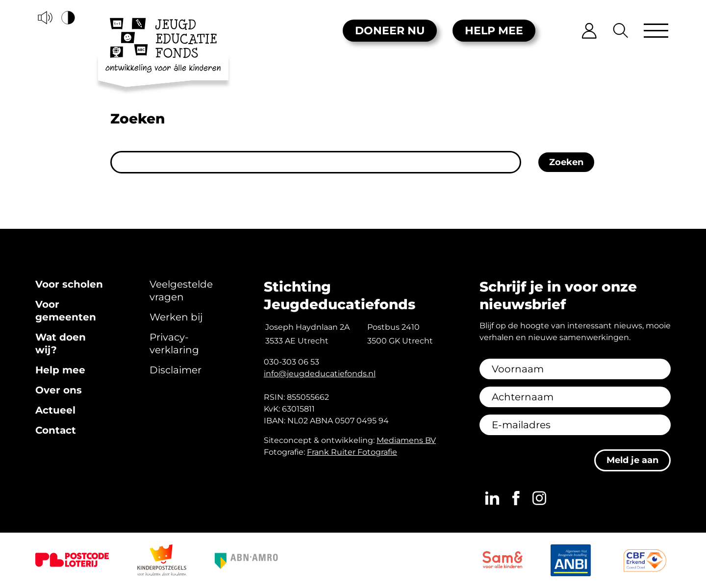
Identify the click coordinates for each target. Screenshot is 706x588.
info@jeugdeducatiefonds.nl (320, 374)
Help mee (494, 31)
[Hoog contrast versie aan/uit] (69, 18)
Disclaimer (176, 370)
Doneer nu (390, 31)
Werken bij (176, 317)
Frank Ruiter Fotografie (352, 452)
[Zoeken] (621, 31)
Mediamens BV (406, 440)
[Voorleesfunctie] (45, 18)
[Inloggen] (590, 31)
